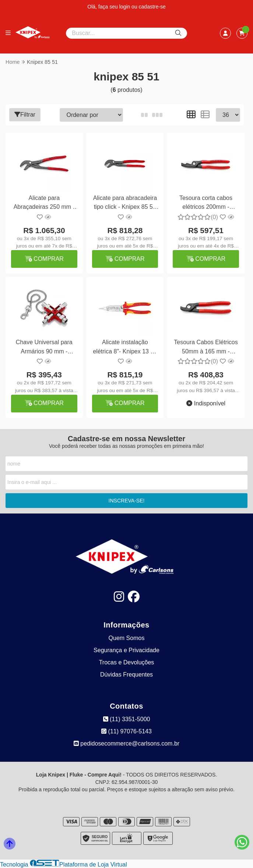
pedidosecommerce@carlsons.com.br (126, 743)
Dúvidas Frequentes (126, 675)
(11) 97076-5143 (126, 731)
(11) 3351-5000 (127, 719)
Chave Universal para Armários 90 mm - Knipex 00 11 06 (44, 348)
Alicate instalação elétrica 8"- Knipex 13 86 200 (125, 348)
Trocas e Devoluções (127, 662)
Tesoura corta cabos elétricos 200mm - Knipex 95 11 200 (205, 203)
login (125, 7)
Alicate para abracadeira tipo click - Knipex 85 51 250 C (125, 203)
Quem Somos (127, 638)
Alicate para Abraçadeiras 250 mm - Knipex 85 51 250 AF (44, 203)
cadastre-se (152, 7)
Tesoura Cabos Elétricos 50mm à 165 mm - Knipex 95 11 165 (205, 348)
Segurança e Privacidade (126, 650)
